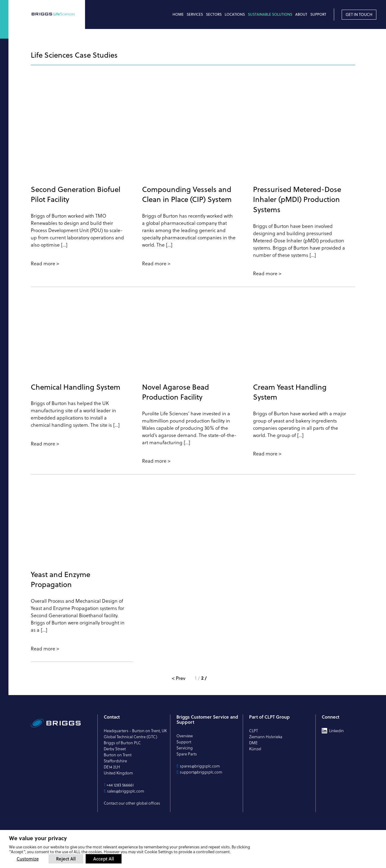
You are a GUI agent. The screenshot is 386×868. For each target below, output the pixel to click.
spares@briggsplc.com (200, 766)
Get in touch (359, 14)
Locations (235, 14)
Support (318, 14)
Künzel (255, 749)
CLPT (253, 731)
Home (178, 14)
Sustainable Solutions (270, 14)
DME (253, 743)
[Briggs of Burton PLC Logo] (58, 14)
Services (195, 14)
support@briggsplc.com (201, 772)
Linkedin (336, 731)
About (301, 14)
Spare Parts (187, 754)
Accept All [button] (104, 859)
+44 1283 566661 (120, 785)
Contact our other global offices (132, 803)
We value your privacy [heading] (38, 838)
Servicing (185, 748)
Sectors (214, 14)
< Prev (179, 678)
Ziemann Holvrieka (266, 737)
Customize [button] (28, 859)
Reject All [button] (66, 859)
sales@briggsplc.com (126, 791)
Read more (43, 263)
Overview (185, 736)
